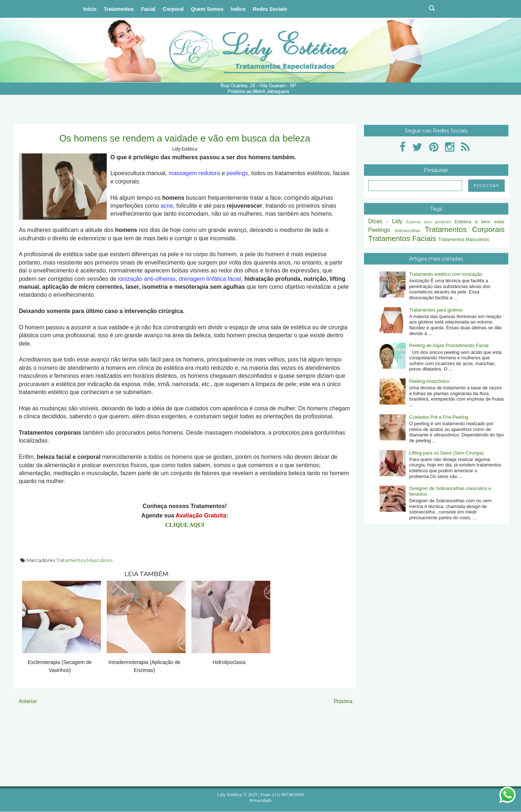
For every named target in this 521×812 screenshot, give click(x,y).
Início (90, 9)
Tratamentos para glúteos (436, 310)
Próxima (343, 701)
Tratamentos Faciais (402, 238)
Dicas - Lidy (386, 221)
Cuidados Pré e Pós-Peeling (439, 417)
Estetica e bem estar (479, 222)
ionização (130, 279)
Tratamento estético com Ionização (446, 274)
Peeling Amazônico (429, 381)
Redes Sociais (270, 9)
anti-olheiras (160, 279)
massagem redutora (194, 173)
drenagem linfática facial (210, 279)
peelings (237, 173)
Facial (148, 9)
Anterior (28, 701)
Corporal (173, 9)
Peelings (379, 230)
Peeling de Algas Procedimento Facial (449, 345)
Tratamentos (119, 9)
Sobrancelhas (407, 230)
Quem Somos (207, 9)
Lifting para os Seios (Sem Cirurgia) (446, 453)
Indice (238, 9)
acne (167, 206)
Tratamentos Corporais (465, 229)
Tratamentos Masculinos (84, 560)
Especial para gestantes (429, 222)
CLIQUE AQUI (185, 525)
